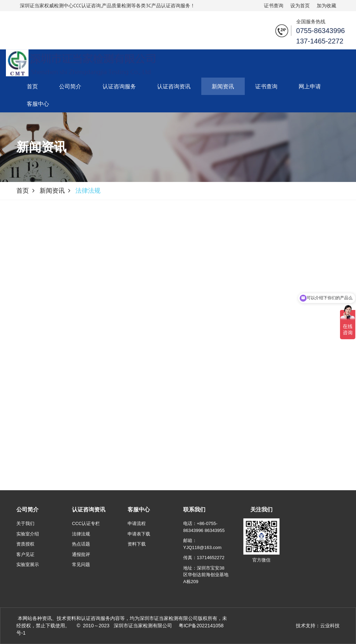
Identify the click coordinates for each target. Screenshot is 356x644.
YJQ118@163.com (202, 547)
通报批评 (81, 554)
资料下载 (137, 544)
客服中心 (38, 104)
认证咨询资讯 (174, 86)
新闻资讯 (223, 86)
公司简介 (70, 86)
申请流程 (137, 523)
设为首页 (300, 6)
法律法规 (81, 534)
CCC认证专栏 (86, 523)
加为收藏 (326, 6)
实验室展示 (28, 565)
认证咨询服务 (119, 86)
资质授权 (25, 544)
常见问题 (81, 565)
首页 (32, 86)
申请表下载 (139, 534)
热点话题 (81, 544)
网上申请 (310, 86)
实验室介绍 (28, 534)
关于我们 (25, 523)
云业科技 (330, 626)
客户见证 (25, 554)
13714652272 (211, 558)
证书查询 (274, 6)
